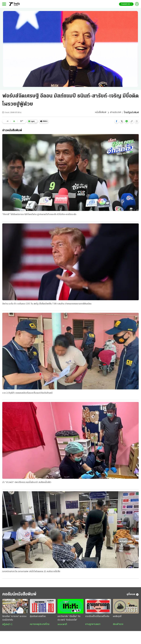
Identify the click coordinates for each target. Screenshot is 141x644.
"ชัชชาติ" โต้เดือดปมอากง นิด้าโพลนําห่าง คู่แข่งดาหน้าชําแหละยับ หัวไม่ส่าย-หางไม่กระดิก (39, 214)
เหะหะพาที (62, 625)
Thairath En (126, 4)
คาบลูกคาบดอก (93, 625)
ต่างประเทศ (116, 113)
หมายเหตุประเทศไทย (40, 625)
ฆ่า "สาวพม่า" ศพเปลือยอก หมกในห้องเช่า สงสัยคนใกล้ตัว (27, 483)
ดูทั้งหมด (133, 595)
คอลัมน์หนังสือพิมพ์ (20, 595)
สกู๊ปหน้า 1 (7, 625)
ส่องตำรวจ (118, 625)
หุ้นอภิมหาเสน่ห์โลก (38, 617)
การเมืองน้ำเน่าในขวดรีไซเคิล (97, 617)
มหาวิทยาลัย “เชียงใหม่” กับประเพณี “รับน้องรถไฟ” (69, 619)
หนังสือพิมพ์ (101, 113)
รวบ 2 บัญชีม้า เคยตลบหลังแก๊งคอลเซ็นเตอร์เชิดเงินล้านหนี (27, 393)
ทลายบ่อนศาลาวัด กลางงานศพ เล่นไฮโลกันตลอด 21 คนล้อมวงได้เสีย (31, 572)
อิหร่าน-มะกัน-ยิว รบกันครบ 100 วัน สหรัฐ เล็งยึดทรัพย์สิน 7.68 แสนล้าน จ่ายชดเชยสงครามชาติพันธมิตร (47, 304)
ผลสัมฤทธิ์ (117, 617)
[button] (117, 121)
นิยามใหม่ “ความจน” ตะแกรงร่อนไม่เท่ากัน (14, 619)
